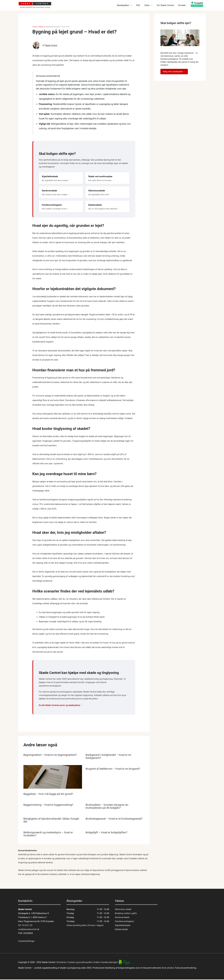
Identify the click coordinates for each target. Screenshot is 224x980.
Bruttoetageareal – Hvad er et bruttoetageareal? (104, 821)
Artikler (99, 963)
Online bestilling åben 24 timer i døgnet (85, 926)
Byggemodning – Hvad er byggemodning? (50, 806)
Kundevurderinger (112, 963)
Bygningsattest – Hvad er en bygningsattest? (52, 756)
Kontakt (182, 5)
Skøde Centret (51, 45)
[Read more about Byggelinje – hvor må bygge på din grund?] (53, 779)
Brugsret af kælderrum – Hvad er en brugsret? (115, 770)
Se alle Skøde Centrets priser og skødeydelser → (62, 707)
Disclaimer (62, 963)
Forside (35, 27)
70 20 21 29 (27, 926)
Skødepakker (123, 5)
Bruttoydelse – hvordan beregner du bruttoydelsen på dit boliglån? (108, 807)
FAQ (138, 5)
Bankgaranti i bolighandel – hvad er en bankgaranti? (110, 758)
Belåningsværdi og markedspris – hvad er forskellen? (50, 835)
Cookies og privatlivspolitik (81, 963)
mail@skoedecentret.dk (29, 930)
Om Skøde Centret (165, 5)
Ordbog (41, 27)
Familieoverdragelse (124, 922)
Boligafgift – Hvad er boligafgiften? (108, 833)
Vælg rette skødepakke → (174, 72)
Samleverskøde (122, 918)
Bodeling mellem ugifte (126, 914)
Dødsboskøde (121, 930)
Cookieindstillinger (27, 942)
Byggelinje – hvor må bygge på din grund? (50, 795)
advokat (170, 968)
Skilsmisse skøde (123, 910)
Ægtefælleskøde (123, 926)
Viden (147, 5)
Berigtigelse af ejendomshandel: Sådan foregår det (48, 821)
